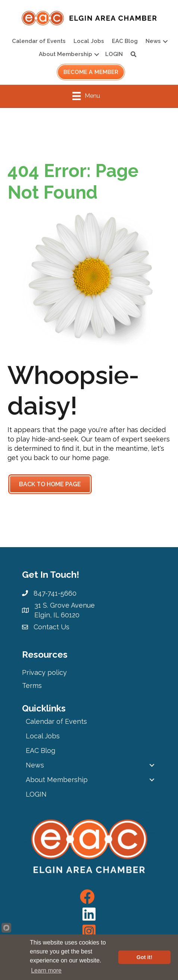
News (153, 41)
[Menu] (86, 96)
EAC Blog (125, 41)
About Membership (65, 54)
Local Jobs (89, 41)
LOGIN (114, 54)
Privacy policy (44, 672)
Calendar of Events (39, 41)
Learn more (46, 970)
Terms (32, 686)
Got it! (144, 957)
